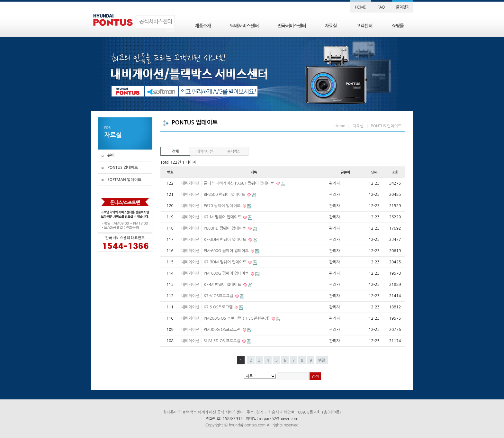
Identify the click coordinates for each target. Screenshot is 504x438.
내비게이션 (204, 151)
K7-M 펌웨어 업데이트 (223, 217)
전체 (175, 151)
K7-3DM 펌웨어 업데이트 (226, 240)
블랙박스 (234, 151)
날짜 (374, 172)
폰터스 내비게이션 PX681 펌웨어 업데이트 (240, 183)
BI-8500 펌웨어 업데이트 (225, 195)
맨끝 (322, 360)
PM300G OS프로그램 (223, 330)
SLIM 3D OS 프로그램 (223, 341)
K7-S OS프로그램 (219, 307)
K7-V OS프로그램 (219, 296)
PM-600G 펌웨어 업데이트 (227, 251)
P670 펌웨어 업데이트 (223, 206)
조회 (395, 172)
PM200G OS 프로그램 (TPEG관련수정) (237, 318)
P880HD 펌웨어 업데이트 (225, 228)
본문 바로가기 (0, 0)
